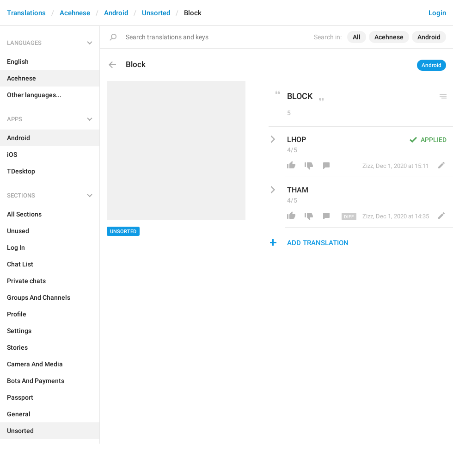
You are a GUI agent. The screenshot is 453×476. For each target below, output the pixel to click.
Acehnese (75, 13)
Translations (26, 13)
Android (116, 13)
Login (437, 13)
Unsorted (156, 13)
